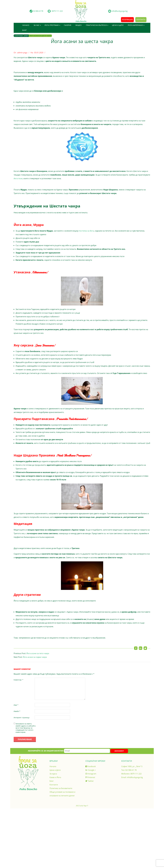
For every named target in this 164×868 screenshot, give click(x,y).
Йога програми (52, 25)
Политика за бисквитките (61, 788)
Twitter (90, 781)
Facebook (91, 766)
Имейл (17, 711)
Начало (26, 25)
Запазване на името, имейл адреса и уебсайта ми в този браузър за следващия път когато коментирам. (26, 728)
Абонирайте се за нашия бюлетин (69, 751)
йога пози (18, 178)
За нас (37, 25)
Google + (91, 770)
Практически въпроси (96, 25)
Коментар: (18, 680)
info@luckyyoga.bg (135, 777)
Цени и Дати (118, 25)
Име (16, 705)
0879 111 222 (136, 774)
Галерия (68, 25)
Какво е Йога (55, 777)
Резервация (127, 20)
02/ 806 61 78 (131, 770)
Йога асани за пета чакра (38, 653)
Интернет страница (22, 718)
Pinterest (90, 777)
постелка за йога (86, 231)
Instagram (91, 774)
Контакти (141, 20)
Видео (79, 25)
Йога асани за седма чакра (35, 657)
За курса (53, 774)
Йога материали (135, 25)
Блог (25, 30)
